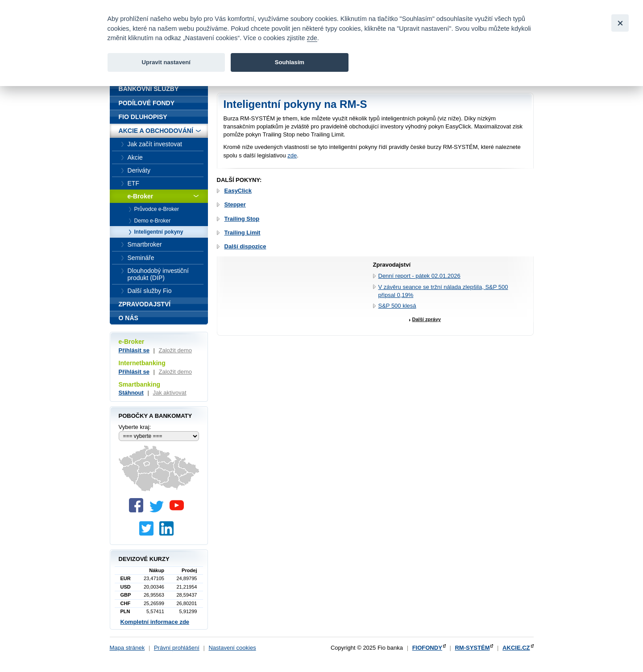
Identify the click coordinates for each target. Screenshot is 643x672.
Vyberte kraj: (135, 427)
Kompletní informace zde (155, 622)
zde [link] (312, 38)
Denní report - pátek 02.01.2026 (419, 276)
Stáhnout (131, 393)
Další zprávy (427, 319)
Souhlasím (290, 62)
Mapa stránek (127, 648)
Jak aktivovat (169, 393)
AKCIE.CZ (516, 648)
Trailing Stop (242, 219)
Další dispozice (245, 246)
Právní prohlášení (177, 648)
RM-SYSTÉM (472, 648)
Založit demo (175, 350)
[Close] (620, 23)
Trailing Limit (243, 233)
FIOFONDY (427, 648)
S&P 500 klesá (397, 306)
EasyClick (238, 191)
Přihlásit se (134, 350)
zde (292, 155)
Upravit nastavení (166, 62)
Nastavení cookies (232, 648)
